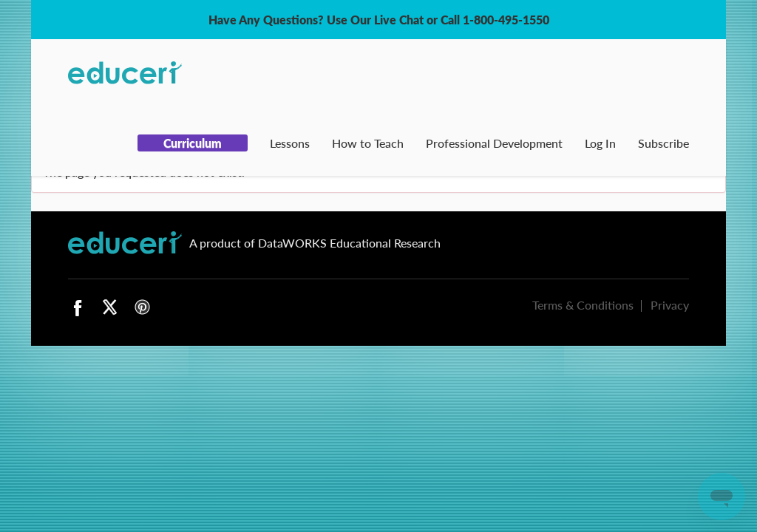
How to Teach (368, 143)
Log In (600, 143)
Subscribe (663, 143)
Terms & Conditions (583, 305)
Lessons (290, 143)
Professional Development (494, 143)
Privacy (670, 305)
